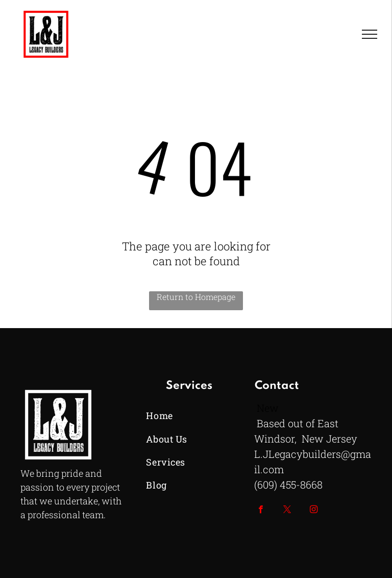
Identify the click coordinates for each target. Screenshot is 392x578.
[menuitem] (189, 416)
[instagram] (314, 511)
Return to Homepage (196, 297)
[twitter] (287, 511)
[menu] (370, 34)
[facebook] (261, 511)
